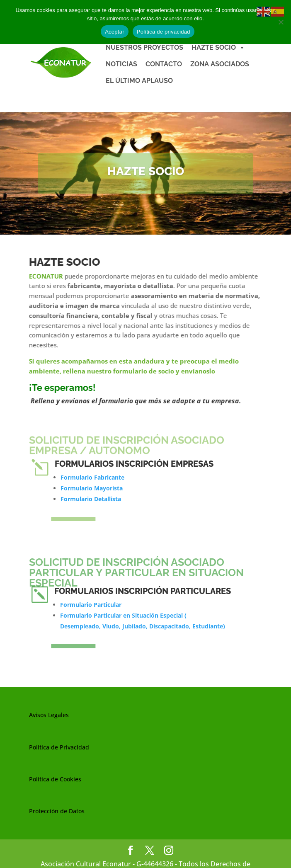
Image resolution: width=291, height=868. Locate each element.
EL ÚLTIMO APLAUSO (139, 81)
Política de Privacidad (59, 747)
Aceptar (115, 32)
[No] (281, 22)
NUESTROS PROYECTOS (144, 47)
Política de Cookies (55, 779)
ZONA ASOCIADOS (220, 64)
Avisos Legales (49, 715)
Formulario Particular (91, 605)
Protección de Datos (57, 811)
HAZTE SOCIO (218, 47)
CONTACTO (164, 64)
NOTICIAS (121, 64)
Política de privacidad (164, 32)
